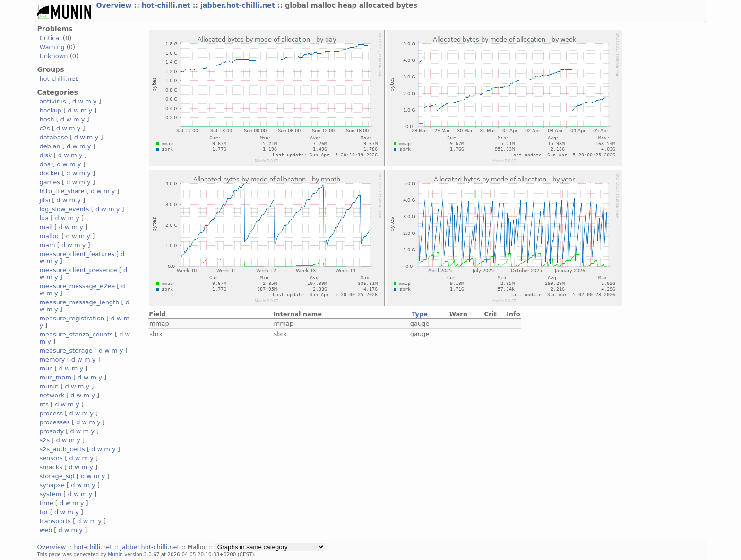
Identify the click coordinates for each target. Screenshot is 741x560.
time (46, 503)
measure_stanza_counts (76, 334)
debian (50, 146)
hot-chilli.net (167, 5)
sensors (51, 458)
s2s (44, 440)
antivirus (52, 101)
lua (44, 218)
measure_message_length (79, 302)
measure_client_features (77, 254)
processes (55, 422)
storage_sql (57, 476)
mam (47, 245)
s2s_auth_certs (62, 449)
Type (420, 314)
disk (45, 155)
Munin (115, 554)
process (51, 413)
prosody (52, 431)
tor (43, 512)
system (50, 494)
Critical (50, 38)
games (50, 182)
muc (46, 368)
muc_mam (55, 377)
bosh (47, 119)
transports (55, 521)
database (53, 137)
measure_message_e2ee (77, 286)
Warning (52, 47)
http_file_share (62, 191)
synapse (52, 485)
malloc (49, 236)
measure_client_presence (78, 270)
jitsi (45, 200)
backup (50, 110)
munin (49, 386)
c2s (44, 128)
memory (52, 359)
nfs (44, 404)
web (46, 530)
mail (46, 227)
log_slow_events (64, 209)
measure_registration (72, 318)
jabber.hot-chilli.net (239, 5)
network (52, 395)
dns (45, 164)
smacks (51, 467)
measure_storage (66, 350)
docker (50, 173)
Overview (115, 5)
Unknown (53, 56)
